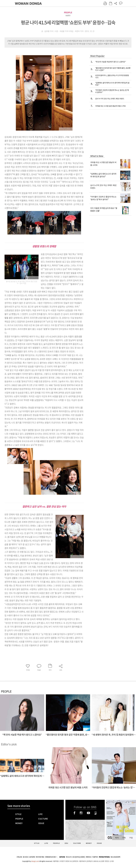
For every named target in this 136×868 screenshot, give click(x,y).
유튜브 (88, 813)
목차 (117, 838)
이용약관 (95, 857)
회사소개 (69, 857)
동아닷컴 (62, 857)
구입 (131, 838)
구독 (124, 838)
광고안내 (26, 857)
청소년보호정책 (115, 857)
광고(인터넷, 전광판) (79, 857)
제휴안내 (89, 857)
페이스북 (74, 813)
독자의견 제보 (40, 857)
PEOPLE (68, 13)
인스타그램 (81, 813)
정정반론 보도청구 (51, 857)
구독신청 (19, 857)
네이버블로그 (95, 813)
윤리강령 (32, 857)
